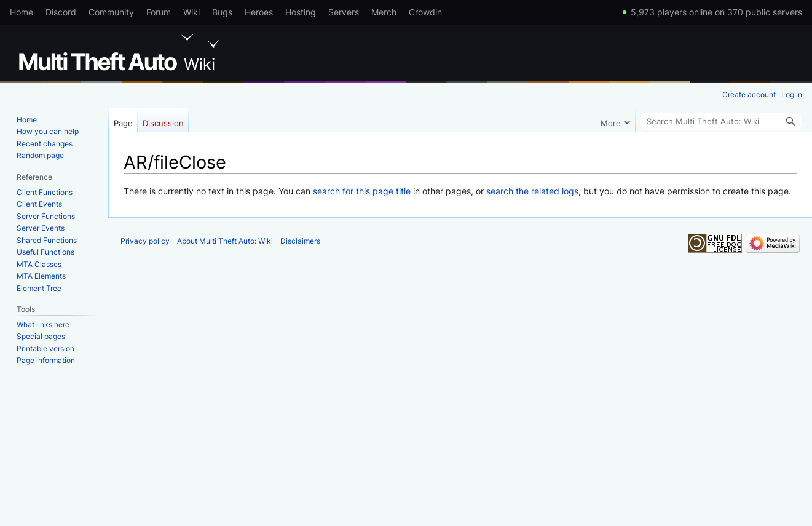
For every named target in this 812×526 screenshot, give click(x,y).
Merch (384, 12)
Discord (61, 12)
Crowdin (425, 12)
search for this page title (362, 191)
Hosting (301, 12)
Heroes (259, 12)
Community (111, 12)
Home (22, 12)
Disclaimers (300, 241)
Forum (159, 12)
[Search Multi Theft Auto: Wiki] (721, 121)
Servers (344, 12)
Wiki (191, 12)
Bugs (222, 12)
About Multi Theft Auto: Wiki (225, 241)
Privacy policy (145, 241)
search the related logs (532, 191)
